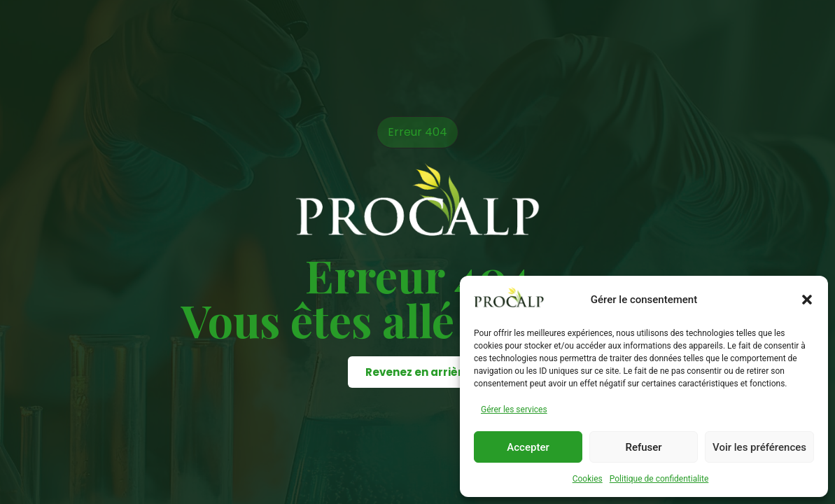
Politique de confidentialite (659, 479)
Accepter (528, 447)
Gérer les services (514, 409)
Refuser (643, 447)
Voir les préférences (759, 447)
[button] (807, 300)
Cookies (588, 479)
